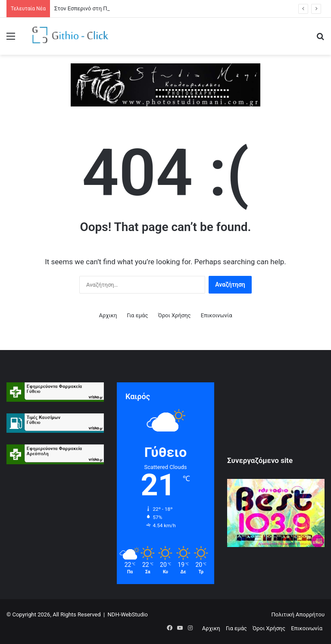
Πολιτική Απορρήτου (298, 614)
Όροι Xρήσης (175, 315)
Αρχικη (108, 315)
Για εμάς (138, 315)
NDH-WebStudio (128, 614)
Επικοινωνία (217, 315)
